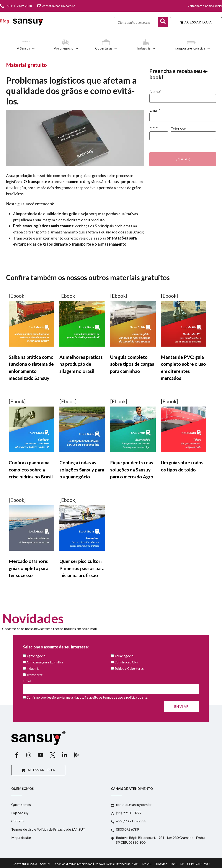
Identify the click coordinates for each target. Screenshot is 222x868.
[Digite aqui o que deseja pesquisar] (136, 22)
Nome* (155, 91)
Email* (155, 110)
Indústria (144, 48)
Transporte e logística (189, 48)
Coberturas (104, 48)
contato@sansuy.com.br (56, 6)
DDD (154, 129)
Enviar (183, 159)
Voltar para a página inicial (205, 6)
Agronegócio (64, 48)
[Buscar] (163, 22)
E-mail (111, 685)
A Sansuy (24, 48)
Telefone (178, 129)
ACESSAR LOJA (196, 22)
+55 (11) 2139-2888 (16, 6)
